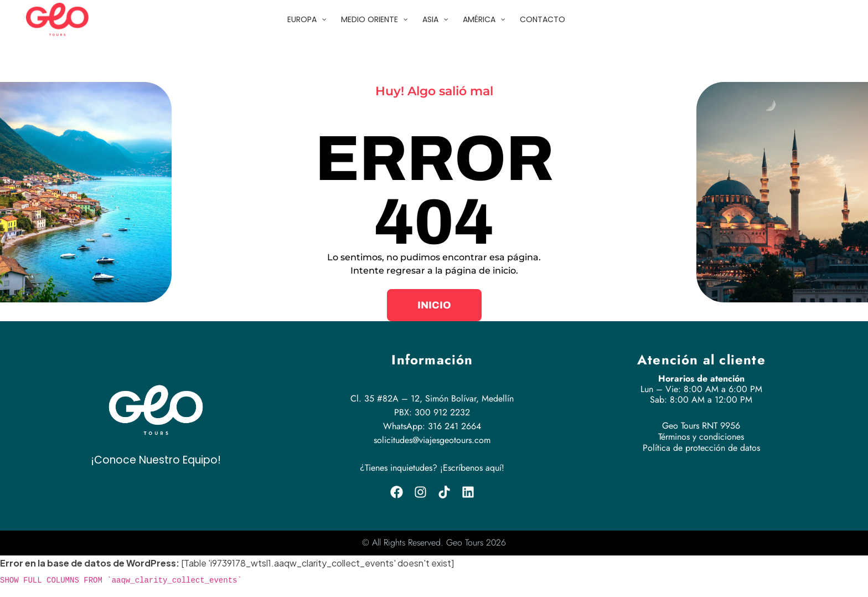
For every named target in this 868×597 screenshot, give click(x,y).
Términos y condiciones (701, 437)
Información (432, 360)
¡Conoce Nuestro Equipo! (156, 460)
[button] (434, 305)
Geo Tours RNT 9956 (701, 426)
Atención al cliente (701, 360)
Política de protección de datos (701, 448)
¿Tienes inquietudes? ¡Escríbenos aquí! (432, 468)
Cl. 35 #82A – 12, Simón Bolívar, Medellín (432, 398)
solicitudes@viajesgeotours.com (432, 440)
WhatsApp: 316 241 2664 (432, 426)
